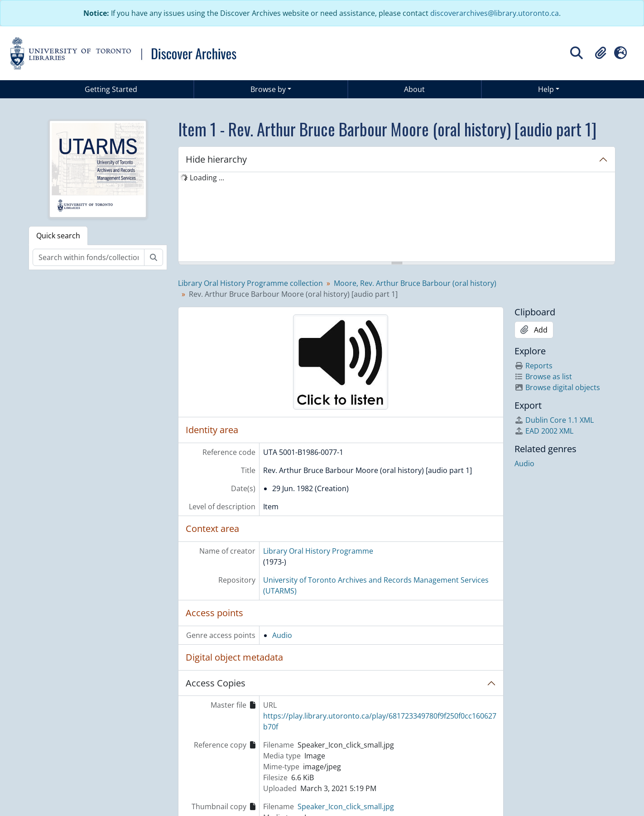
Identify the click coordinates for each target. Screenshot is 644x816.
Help (546, 89)
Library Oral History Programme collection (250, 283)
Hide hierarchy (216, 159)
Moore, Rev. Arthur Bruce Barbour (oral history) (415, 283)
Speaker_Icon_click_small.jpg (346, 806)
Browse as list (543, 377)
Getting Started (111, 89)
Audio (282, 635)
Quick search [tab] (58, 236)
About (414, 89)
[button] (601, 53)
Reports (533, 366)
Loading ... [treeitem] (207, 178)
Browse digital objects (557, 387)
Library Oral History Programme (318, 551)
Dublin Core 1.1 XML (554, 420)
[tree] (397, 217)
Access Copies (216, 683)
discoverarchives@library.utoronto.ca (495, 13)
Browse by (268, 89)
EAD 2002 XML (544, 431)
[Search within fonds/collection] (89, 257)
